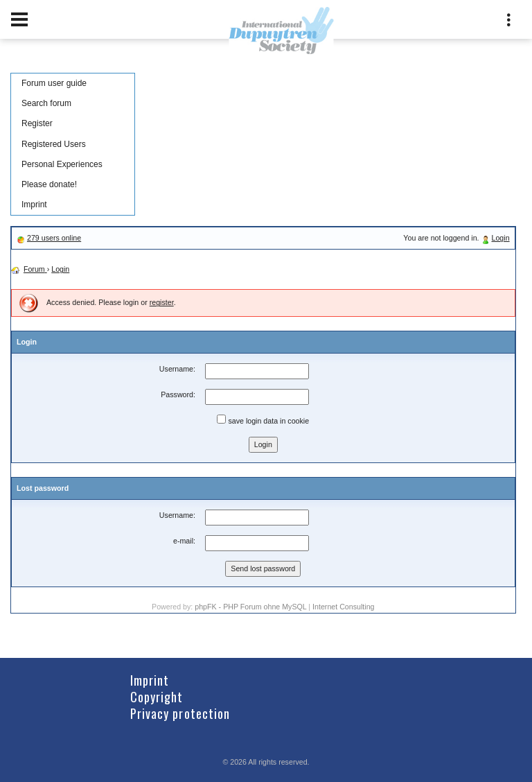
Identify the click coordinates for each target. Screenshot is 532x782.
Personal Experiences (62, 164)
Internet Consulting (343, 607)
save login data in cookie (263, 420)
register (162, 302)
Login (501, 238)
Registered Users (54, 144)
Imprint (34, 205)
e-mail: (184, 541)
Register (37, 123)
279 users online (54, 238)
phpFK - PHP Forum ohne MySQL (251, 607)
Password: (178, 394)
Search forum (46, 103)
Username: (177, 369)
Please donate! (49, 184)
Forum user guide (54, 83)
